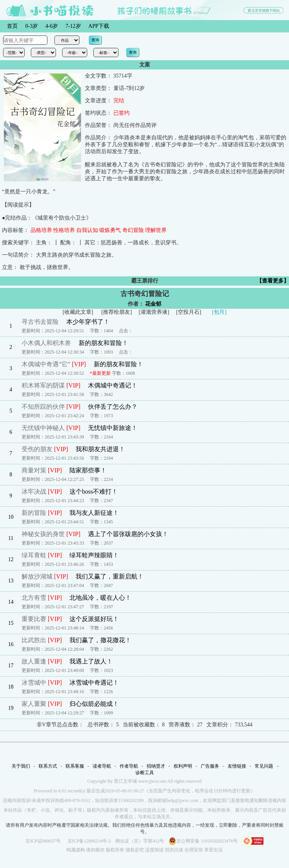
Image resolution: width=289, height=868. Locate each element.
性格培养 (64, 230)
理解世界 (156, 230)
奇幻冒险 (133, 230)
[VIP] (79, 364)
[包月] (219, 312)
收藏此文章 (78, 312)
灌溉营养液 (154, 312)
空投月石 (189, 312)
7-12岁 (73, 26)
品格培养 (41, 230)
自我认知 (87, 230)
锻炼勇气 (110, 230)
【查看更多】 (273, 281)
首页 (12, 26)
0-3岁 (32, 26)
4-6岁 (52, 26)
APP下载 (99, 26)
